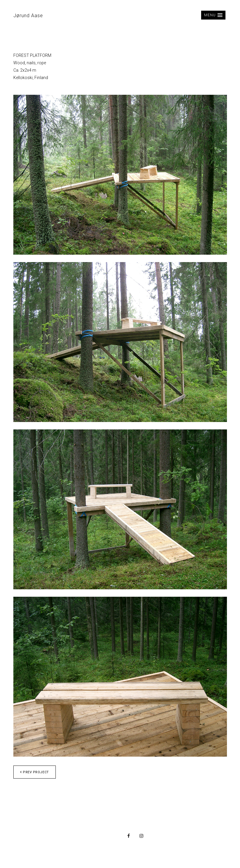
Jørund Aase (28, 16)
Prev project (35, 772)
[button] (213, 15)
